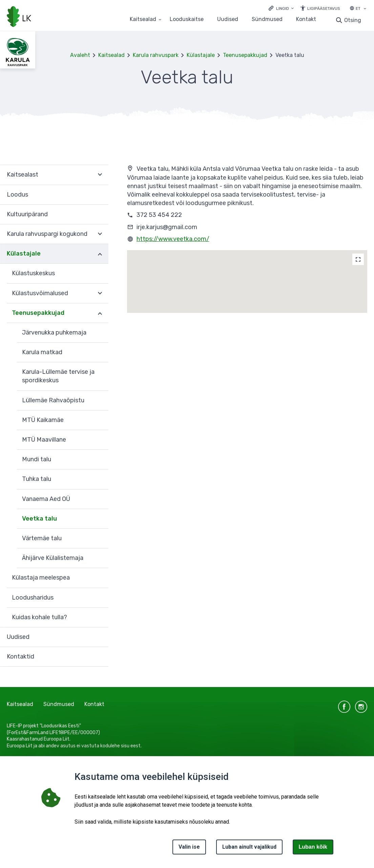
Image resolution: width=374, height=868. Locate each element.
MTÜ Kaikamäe (43, 420)
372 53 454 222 (159, 215)
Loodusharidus (33, 598)
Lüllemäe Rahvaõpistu (53, 400)
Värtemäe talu (42, 538)
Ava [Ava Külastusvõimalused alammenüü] (100, 294)
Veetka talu (39, 519)
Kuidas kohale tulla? (39, 617)
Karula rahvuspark (156, 55)
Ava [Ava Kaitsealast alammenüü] (100, 175)
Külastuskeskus (33, 273)
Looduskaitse (187, 19)
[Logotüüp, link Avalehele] (19, 17)
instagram (361, 707)
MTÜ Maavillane (44, 440)
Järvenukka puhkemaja (54, 332)
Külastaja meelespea (41, 578)
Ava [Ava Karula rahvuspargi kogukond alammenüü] (100, 234)
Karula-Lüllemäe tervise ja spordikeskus (58, 376)
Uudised (228, 19)
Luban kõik (313, 847)
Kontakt (306, 19)
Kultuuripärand (27, 214)
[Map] (358, 259)
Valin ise (189, 847)
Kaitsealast (23, 175)
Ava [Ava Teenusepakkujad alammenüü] (100, 313)
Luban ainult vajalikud (249, 847)
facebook (344, 707)
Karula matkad (42, 352)
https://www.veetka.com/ (173, 239)
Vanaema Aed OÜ (46, 499)
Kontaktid (20, 657)
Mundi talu (37, 459)
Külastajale (201, 55)
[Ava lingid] (281, 8)
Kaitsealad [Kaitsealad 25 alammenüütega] (143, 19)
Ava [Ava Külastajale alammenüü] (100, 254)
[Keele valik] (365, 9)
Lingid (283, 8)
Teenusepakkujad (245, 55)
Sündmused (267, 19)
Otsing (353, 20)
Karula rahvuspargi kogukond (47, 234)
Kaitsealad (111, 55)
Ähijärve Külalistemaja (53, 558)
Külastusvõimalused (40, 293)
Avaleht (80, 55)
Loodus (17, 195)
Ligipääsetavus (324, 8)
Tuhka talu (37, 479)
